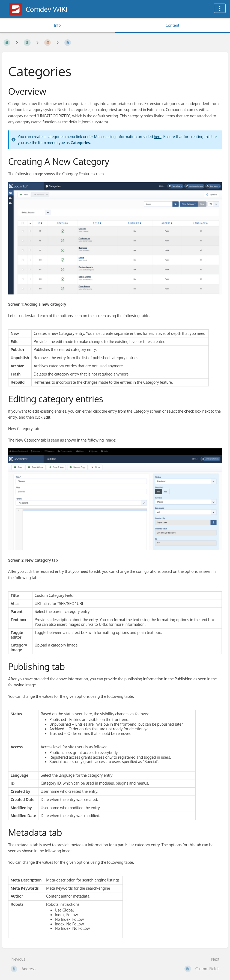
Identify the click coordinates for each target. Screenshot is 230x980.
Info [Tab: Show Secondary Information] (57, 25)
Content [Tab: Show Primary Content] (172, 25)
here (158, 137)
